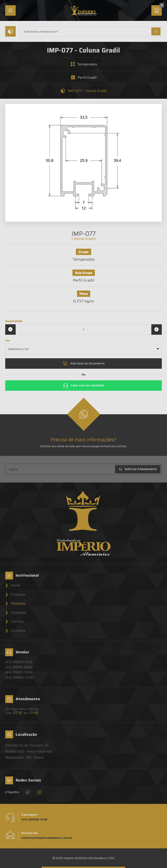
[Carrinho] (157, 10)
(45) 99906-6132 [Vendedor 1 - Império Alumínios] (19, 662)
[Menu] (10, 10)
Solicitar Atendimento (138, 469)
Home (15, 585)
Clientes (17, 622)
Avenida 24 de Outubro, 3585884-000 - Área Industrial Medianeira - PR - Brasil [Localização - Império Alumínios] (28, 751)
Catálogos (19, 613)
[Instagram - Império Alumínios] (39, 792)
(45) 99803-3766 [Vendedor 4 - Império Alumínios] (19, 678)
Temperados (87, 64)
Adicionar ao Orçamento (83, 364)
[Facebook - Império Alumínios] (28, 792)
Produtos (18, 603)
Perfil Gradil (87, 78)
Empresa (18, 595)
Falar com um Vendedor (84, 386)
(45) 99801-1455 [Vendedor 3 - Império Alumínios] (19, 672)
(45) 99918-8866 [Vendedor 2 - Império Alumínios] (19, 667)
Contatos (18, 631)
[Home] (83, 10)
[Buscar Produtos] (156, 31)
